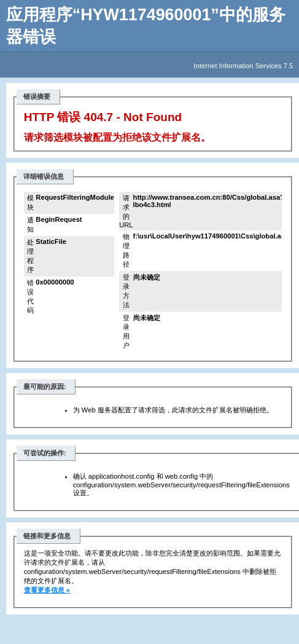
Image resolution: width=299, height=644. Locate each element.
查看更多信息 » (47, 590)
